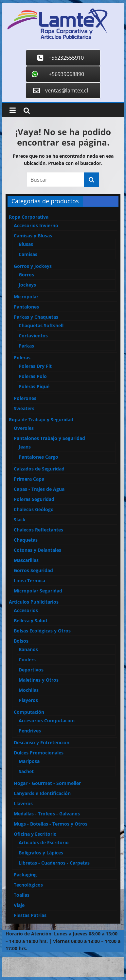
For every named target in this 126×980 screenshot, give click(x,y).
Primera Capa (29, 479)
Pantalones (26, 307)
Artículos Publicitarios (34, 602)
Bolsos (21, 641)
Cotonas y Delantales (37, 550)
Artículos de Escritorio (44, 842)
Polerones (25, 398)
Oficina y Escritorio (35, 834)
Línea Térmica (29, 580)
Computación (29, 712)
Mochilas (29, 690)
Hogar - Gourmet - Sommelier (47, 783)
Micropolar (26, 297)
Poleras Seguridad (34, 499)
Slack (20, 520)
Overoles (24, 428)
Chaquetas (26, 540)
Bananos (28, 649)
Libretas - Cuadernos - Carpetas (54, 863)
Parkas (26, 346)
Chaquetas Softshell (41, 325)
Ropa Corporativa (29, 217)
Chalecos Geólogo (34, 509)
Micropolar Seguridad (38, 591)
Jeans (25, 447)
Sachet (26, 771)
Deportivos (31, 670)
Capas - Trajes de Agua (39, 489)
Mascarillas (26, 560)
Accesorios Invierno (36, 225)
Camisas (28, 254)
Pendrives (30, 731)
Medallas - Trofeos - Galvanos (47, 814)
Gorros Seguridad (33, 570)
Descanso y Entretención (42, 742)
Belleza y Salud (30, 620)
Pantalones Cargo (38, 457)
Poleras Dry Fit (35, 366)
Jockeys (27, 285)
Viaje (19, 905)
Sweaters (24, 408)
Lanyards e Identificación (42, 793)
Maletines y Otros (39, 680)
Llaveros (23, 803)
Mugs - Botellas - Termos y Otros (51, 824)
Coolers (27, 660)
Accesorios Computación (47, 720)
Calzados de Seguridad (39, 469)
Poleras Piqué (34, 386)
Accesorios (26, 610)
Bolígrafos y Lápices (41, 853)
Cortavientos (33, 336)
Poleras (22, 358)
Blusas (26, 244)
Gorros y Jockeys (33, 266)
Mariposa (29, 761)
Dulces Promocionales (39, 753)
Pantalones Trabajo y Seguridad (49, 438)
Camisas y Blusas (33, 236)
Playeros (28, 700)
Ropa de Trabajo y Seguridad (41, 420)
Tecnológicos (28, 885)
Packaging (25, 875)
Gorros (26, 275)
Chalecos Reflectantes (38, 530)
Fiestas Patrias (30, 915)
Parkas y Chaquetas (36, 317)
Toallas (22, 895)
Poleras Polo (33, 376)
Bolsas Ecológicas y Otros (42, 631)
